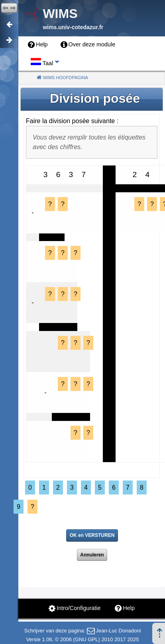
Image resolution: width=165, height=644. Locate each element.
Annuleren (92, 555)
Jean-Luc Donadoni (119, 631)
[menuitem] (38, 45)
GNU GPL (87, 639)
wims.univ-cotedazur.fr (73, 27)
